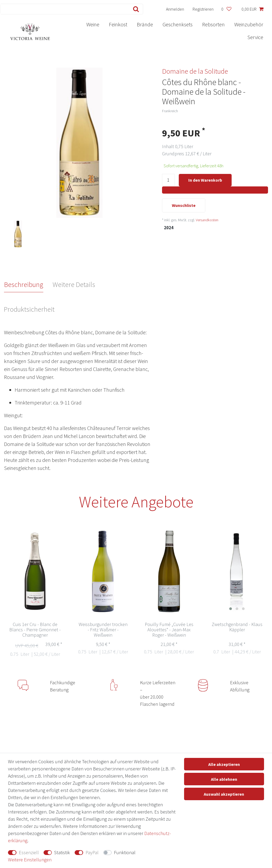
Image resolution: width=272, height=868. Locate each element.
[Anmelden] (175, 9)
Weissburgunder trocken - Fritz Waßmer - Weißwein (103, 630)
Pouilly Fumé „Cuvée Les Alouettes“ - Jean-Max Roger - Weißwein (169, 630)
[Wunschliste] (226, 9)
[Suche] (135, 9)
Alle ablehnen (224, 779)
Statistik (62, 852)
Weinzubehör (249, 24)
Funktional (125, 852)
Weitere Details (74, 284)
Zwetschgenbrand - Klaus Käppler (237, 627)
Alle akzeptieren (224, 764)
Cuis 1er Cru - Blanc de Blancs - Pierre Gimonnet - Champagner (35, 630)
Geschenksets (178, 24)
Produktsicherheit (29, 309)
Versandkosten (207, 220)
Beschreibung (24, 284)
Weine (93, 24)
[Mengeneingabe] (168, 180)
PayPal (92, 852)
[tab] (28, 285)
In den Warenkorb (205, 180)
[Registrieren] (203, 9)
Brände (145, 24)
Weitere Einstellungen (30, 860)
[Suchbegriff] (63, 9)
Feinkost (118, 24)
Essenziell (29, 852)
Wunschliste (184, 206)
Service (255, 37)
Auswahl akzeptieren (224, 794)
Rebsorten (213, 24)
